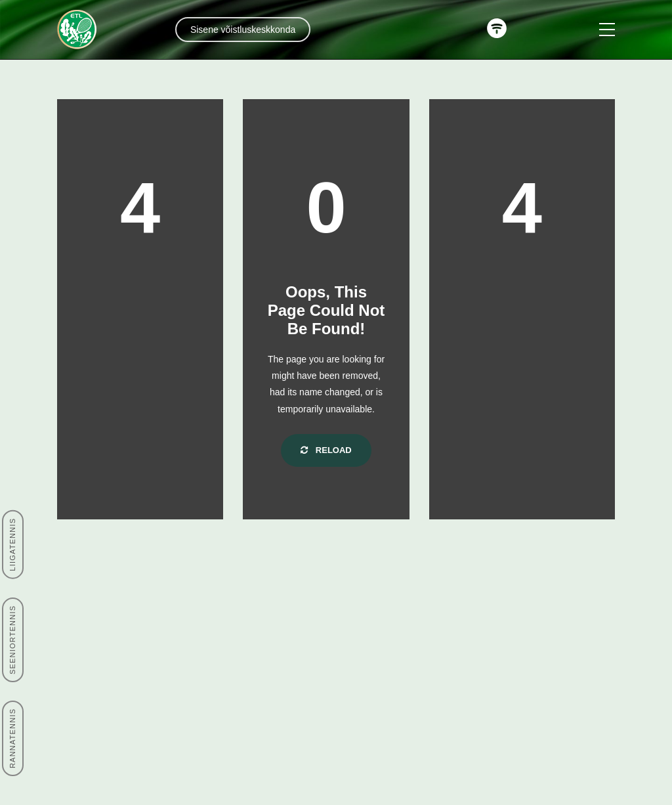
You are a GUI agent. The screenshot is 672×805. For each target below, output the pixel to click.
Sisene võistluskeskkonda (243, 30)
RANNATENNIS (12, 738)
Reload (326, 450)
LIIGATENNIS (12, 545)
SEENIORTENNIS (12, 640)
